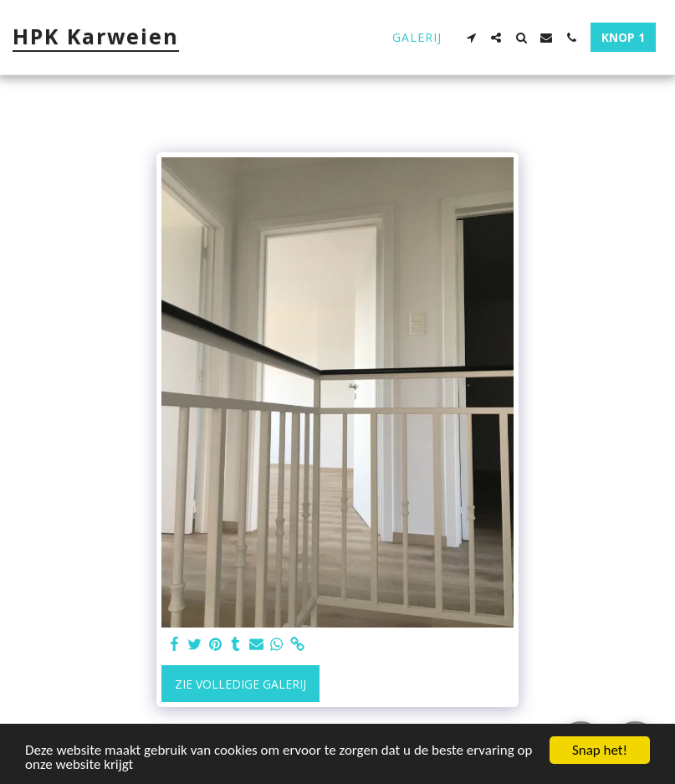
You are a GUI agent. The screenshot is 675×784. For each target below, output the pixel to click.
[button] (471, 38)
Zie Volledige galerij (240, 684)
